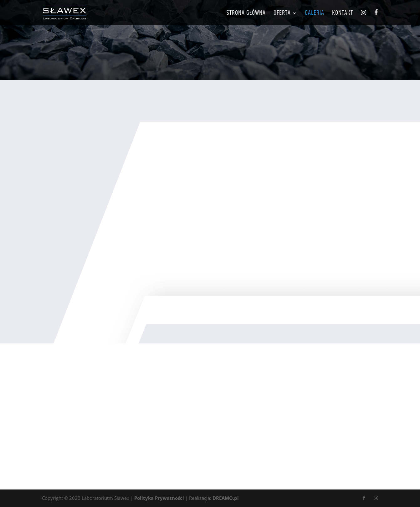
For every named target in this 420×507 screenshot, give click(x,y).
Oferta (282, 14)
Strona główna (246, 14)
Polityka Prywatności (159, 498)
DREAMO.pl (226, 498)
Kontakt (343, 14)
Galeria (315, 14)
